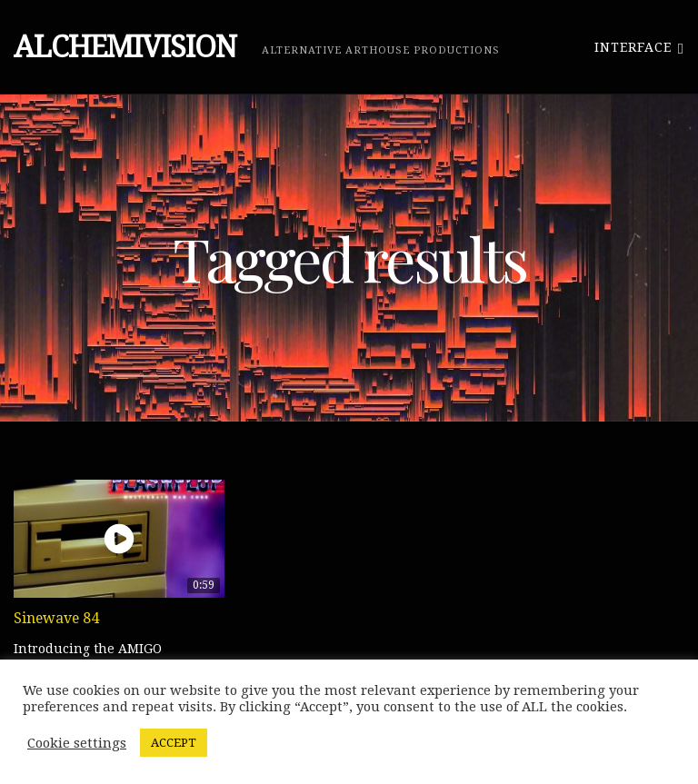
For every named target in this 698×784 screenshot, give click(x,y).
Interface (639, 47)
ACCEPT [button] (174, 743)
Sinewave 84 (56, 618)
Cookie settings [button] (77, 743)
